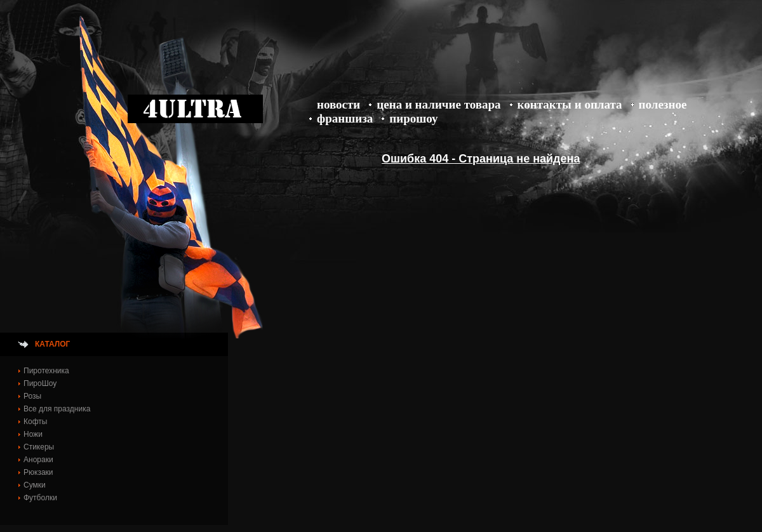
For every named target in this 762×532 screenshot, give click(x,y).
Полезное (663, 104)
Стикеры (39, 447)
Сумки (35, 485)
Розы (32, 396)
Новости (338, 104)
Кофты (35, 422)
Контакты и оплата (570, 104)
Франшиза (345, 118)
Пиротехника (46, 371)
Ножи (33, 434)
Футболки (40, 498)
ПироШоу (413, 118)
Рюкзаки (38, 472)
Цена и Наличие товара (438, 104)
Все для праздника (57, 409)
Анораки (38, 460)
